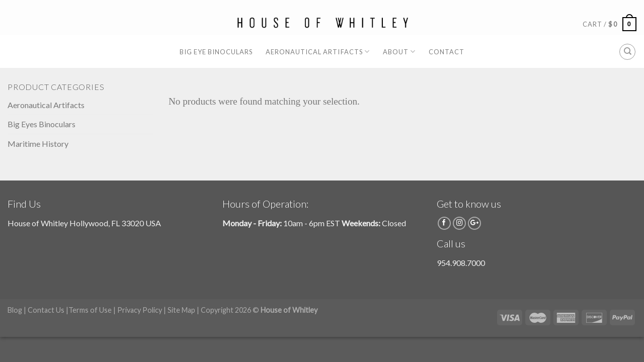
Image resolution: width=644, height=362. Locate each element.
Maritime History (38, 144)
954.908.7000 (461, 263)
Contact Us (46, 310)
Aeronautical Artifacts (318, 52)
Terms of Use (90, 310)
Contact (447, 52)
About (399, 52)
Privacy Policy (140, 310)
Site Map (181, 310)
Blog (15, 310)
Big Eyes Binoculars (42, 124)
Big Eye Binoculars (216, 52)
